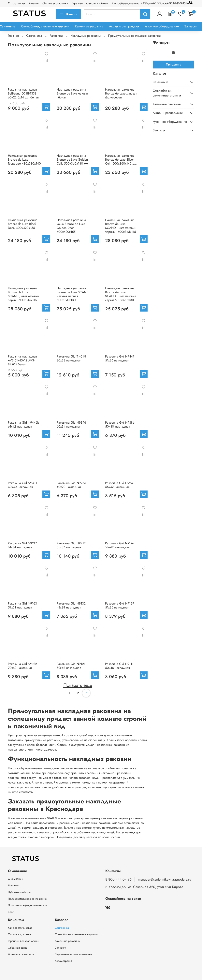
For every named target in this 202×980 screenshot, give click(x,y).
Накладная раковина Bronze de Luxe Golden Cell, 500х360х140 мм (72, 160)
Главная (13, 36)
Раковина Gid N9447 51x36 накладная (120, 358)
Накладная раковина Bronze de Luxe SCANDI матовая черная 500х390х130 (73, 294)
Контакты (13, 885)
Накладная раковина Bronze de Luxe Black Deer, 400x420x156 (23, 224)
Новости (164, 3)
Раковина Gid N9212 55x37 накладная (71, 545)
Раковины (56, 36)
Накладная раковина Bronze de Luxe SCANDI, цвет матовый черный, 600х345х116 (121, 226)
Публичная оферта (19, 892)
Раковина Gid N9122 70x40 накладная (22, 666)
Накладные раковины (86, 36)
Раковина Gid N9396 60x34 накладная (71, 424)
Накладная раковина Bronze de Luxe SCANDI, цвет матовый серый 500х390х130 (121, 294)
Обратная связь (18, 948)
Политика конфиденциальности (27, 905)
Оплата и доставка (55, 3)
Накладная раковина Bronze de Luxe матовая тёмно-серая (121, 93)
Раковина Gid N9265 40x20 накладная (71, 485)
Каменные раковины (89, 26)
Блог (11, 912)
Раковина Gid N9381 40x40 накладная (22, 485)
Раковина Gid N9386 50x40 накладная (120, 424)
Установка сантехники (21, 954)
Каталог (34, 3)
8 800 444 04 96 (118, 879)
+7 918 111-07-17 (179, 3)
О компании (16, 3)
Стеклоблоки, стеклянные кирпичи (45, 26)
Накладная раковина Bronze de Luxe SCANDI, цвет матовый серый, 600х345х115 (23, 294)
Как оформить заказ (20, 928)
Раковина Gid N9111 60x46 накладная (119, 666)
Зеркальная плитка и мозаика (73, 954)
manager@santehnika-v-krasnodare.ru (165, 879)
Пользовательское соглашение (27, 899)
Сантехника (34, 36)
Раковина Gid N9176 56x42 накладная (120, 545)
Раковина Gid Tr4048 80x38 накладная (71, 358)
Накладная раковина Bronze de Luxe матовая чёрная (73, 93)
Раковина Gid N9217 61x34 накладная (22, 545)
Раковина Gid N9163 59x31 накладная (22, 605)
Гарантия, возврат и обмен (90, 3)
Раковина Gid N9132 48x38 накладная (71, 605)
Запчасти (190, 26)
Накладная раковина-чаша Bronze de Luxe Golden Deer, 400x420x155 (72, 226)
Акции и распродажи (124, 26)
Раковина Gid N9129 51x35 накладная (120, 605)
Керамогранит (63, 961)
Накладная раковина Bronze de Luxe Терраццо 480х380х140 (24, 160)
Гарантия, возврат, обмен (23, 941)
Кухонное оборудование (162, 26)
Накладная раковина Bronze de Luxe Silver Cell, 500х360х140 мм (121, 160)
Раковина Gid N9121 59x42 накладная (71, 666)
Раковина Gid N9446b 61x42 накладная (23, 424)
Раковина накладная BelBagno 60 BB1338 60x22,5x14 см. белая (23, 93)
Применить (173, 64)
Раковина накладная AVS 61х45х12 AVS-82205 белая (22, 360)
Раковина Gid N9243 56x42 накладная (120, 485)
